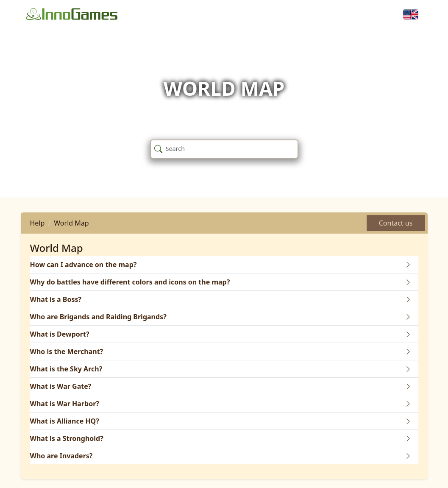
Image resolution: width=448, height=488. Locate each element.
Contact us (396, 223)
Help (38, 223)
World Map (71, 223)
